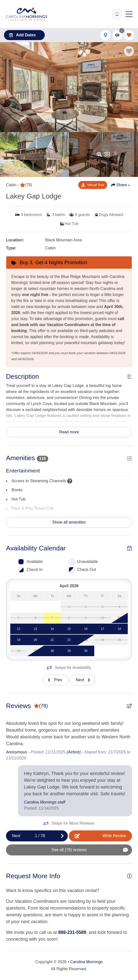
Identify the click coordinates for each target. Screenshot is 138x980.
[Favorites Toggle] (129, 35)
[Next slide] (82, 680)
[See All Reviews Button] (69, 850)
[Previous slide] (56, 680)
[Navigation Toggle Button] (129, 14)
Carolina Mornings (86, 962)
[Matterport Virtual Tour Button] (93, 185)
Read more (69, 432)
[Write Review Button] (100, 836)
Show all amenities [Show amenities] (69, 522)
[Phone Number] (117, 14)
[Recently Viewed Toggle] (117, 35)
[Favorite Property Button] (129, 51)
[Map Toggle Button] (105, 35)
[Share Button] (121, 185)
